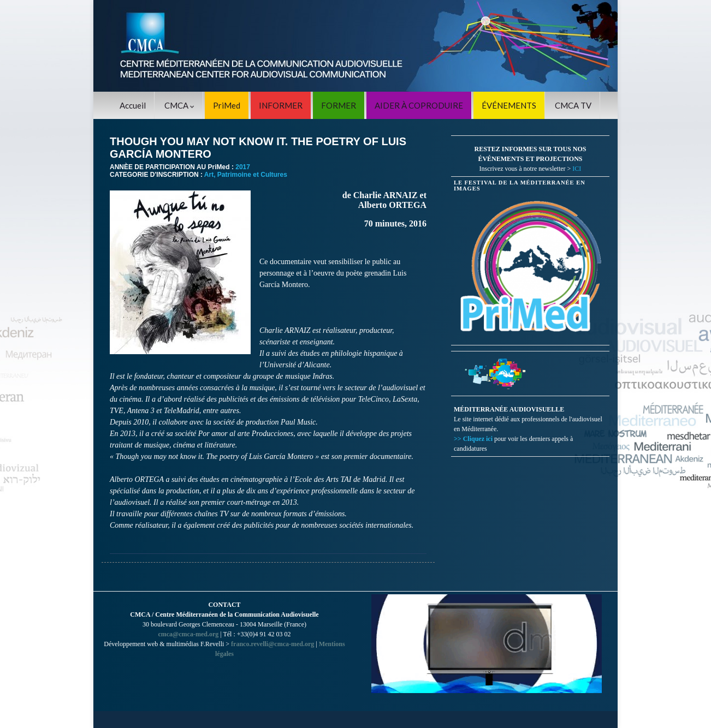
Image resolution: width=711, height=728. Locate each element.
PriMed (227, 105)
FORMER (339, 105)
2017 (243, 167)
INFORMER (281, 105)
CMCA (179, 105)
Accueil (133, 105)
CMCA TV (573, 105)
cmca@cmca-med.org (188, 634)
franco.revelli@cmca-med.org (272, 644)
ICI (577, 169)
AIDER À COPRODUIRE (419, 105)
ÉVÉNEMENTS (509, 105)
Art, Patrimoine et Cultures (246, 175)
